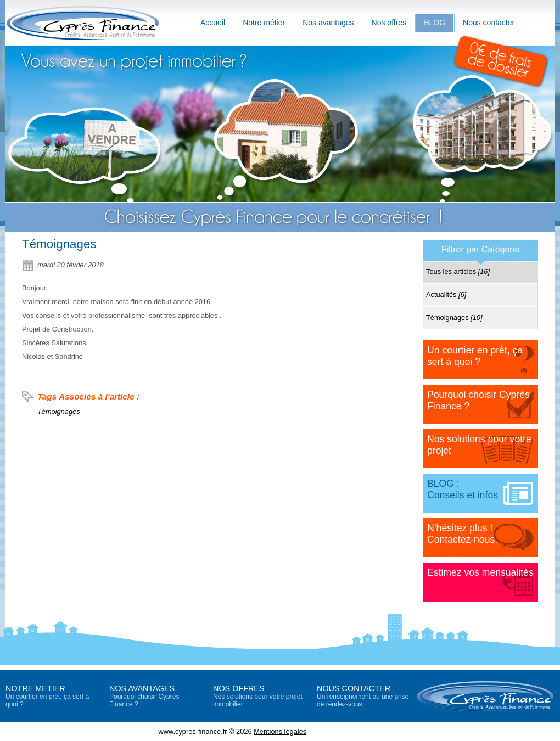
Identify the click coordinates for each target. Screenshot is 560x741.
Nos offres (389, 23)
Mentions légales (280, 731)
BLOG (435, 23)
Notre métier (264, 23)
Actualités (446, 294)
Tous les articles (458, 271)
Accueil (213, 23)
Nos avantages (328, 23)
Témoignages (59, 411)
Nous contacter (489, 23)
